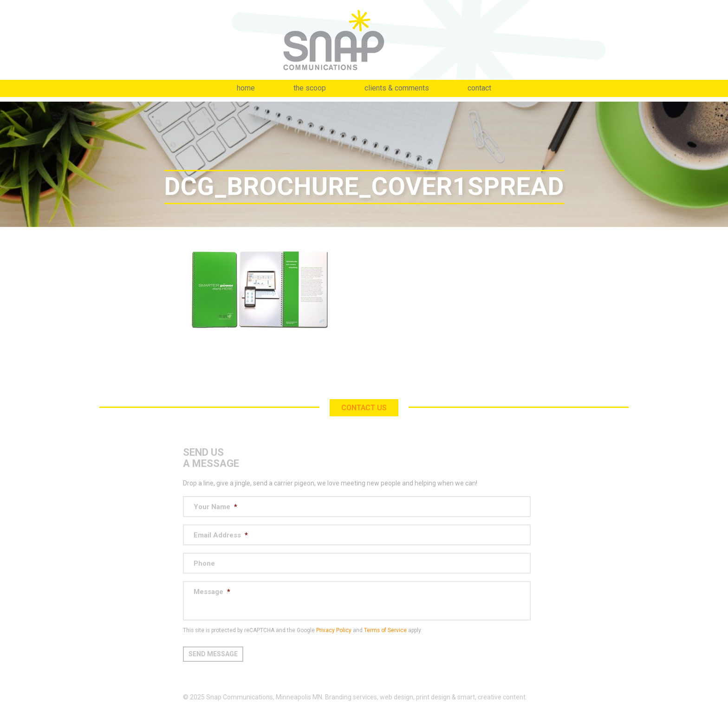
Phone (204, 563)
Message (212, 592)
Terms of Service (385, 630)
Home (246, 88)
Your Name (215, 507)
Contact (479, 88)
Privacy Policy (334, 630)
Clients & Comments (397, 88)
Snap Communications (364, 40)
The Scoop (310, 88)
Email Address (221, 535)
